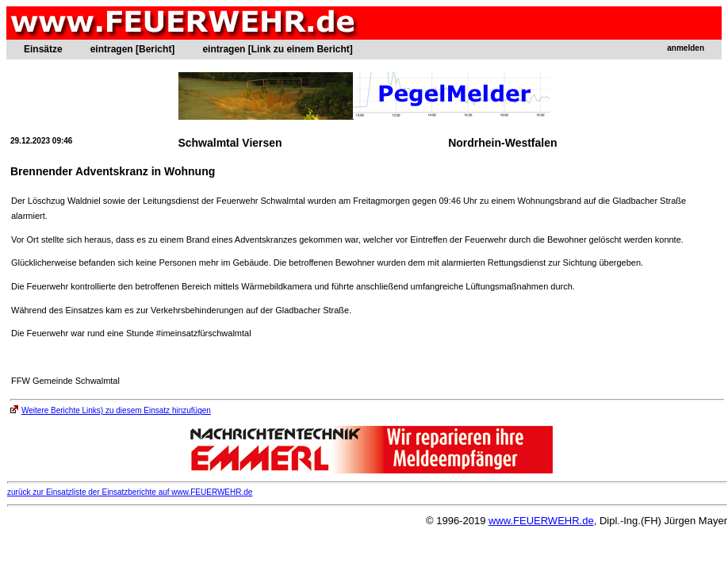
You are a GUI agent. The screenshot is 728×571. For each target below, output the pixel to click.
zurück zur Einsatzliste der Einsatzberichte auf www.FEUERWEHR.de (130, 492)
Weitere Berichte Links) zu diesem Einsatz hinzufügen (111, 410)
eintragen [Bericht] (133, 49)
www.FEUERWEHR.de (541, 521)
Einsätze (43, 49)
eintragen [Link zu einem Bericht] (277, 49)
